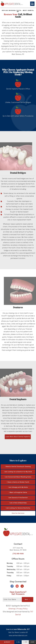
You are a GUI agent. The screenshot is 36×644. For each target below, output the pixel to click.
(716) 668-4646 (18, 554)
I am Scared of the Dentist (18, 498)
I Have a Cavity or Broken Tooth (18, 482)
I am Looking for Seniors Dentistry (18, 508)
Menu (32, 4)
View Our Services (18, 513)
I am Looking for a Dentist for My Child (18, 472)
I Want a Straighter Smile (18, 493)
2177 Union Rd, (18, 549)
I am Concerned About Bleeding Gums (18, 477)
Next (28, 600)
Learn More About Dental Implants (18, 437)
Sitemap (12, 609)
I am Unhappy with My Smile (18, 487)
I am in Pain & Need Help (18, 503)
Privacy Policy (22, 609)
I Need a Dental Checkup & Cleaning (18, 467)
